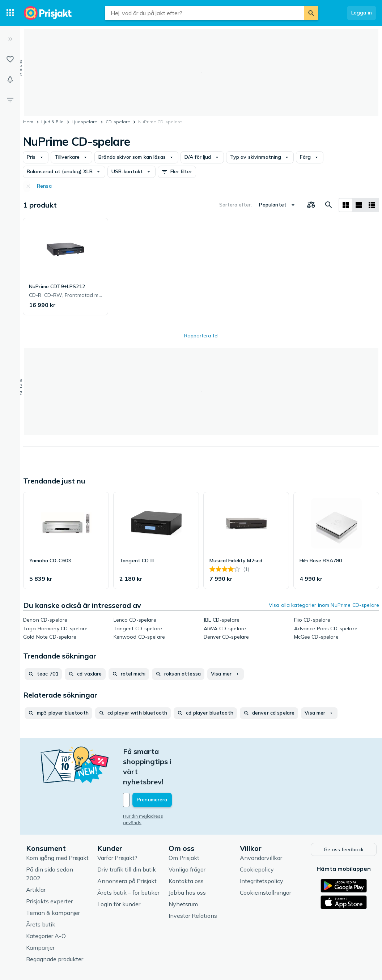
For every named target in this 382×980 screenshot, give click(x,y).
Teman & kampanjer (53, 882)
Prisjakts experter (49, 870)
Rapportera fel (201, 336)
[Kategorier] (10, 13)
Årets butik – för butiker (128, 861)
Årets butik (41, 893)
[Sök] (311, 13)
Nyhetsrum (183, 873)
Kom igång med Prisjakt (57, 827)
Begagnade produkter (55, 928)
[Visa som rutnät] (346, 205)
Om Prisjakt (184, 827)
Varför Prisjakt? (117, 827)
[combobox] (204, 13)
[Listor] (10, 59)
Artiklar (36, 858)
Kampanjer (40, 916)
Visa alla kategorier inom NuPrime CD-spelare (324, 605)
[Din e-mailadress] (171, 770)
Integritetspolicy (262, 850)
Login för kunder (119, 873)
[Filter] (10, 100)
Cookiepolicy (257, 838)
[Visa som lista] (359, 205)
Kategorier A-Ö (46, 905)
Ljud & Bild (52, 122)
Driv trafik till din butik (127, 838)
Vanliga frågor (187, 838)
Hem (28, 122)
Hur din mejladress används (153, 786)
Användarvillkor (261, 827)
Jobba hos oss (187, 861)
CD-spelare (118, 122)
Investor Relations (193, 885)
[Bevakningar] (10, 80)
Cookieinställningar (266, 861)
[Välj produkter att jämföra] (311, 205)
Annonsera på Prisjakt (127, 850)
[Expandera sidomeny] (10, 39)
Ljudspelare (84, 122)
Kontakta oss (186, 850)
